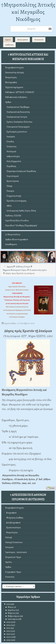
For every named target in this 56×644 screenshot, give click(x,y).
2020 (7, 637)
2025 (7, 622)
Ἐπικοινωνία (39, 40)
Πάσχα (9, 186)
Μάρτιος (10, 613)
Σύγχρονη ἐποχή (13, 196)
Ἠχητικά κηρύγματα (14, 87)
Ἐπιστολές (10, 577)
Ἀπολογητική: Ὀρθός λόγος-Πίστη (21, 211)
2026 (7, 604)
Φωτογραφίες (11, 82)
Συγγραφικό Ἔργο (13, 572)
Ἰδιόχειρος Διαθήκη (14, 518)
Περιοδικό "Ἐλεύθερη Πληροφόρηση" (21, 226)
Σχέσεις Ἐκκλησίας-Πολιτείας (19, 122)
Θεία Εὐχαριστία (13, 161)
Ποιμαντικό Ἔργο (13, 557)
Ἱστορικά (9, 547)
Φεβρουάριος (12, 616)
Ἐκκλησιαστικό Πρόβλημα (17, 107)
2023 (7, 628)
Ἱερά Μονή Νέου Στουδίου (17, 221)
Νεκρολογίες (11, 77)
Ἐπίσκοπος (11, 147)
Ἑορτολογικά (12, 176)
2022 (7, 631)
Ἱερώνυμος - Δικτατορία (16, 552)
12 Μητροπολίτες (13, 234)
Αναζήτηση (9, 45)
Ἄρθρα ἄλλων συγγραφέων (17, 239)
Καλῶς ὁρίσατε (23, 40)
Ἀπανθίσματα (11, 244)
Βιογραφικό (11, 513)
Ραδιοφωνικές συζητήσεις (16, 97)
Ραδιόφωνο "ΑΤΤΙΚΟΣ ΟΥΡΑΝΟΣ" (20, 92)
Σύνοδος (10, 142)
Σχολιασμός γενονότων (16, 132)
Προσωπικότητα (13, 528)
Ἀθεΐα (8, 206)
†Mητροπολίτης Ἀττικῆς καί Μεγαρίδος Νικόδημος (28, 12)
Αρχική (8, 40)
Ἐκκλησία (10, 137)
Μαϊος (9, 607)
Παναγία (10, 191)
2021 (7, 634)
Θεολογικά (11, 151)
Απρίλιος (10, 610)
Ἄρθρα (8, 102)
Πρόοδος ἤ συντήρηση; (16, 201)
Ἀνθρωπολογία (12, 156)
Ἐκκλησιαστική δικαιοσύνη (17, 112)
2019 (7, 640)
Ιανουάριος (12, 619)
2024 (7, 625)
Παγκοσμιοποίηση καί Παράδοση (21, 171)
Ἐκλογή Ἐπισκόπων (14, 542)
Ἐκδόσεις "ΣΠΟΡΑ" (13, 216)
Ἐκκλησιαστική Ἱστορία (16, 117)
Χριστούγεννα (12, 181)
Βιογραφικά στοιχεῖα (14, 68)
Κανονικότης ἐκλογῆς (15, 72)
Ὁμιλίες (9, 562)
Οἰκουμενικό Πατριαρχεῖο (17, 127)
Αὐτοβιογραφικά (13, 523)
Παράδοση (11, 166)
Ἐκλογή (9, 537)
